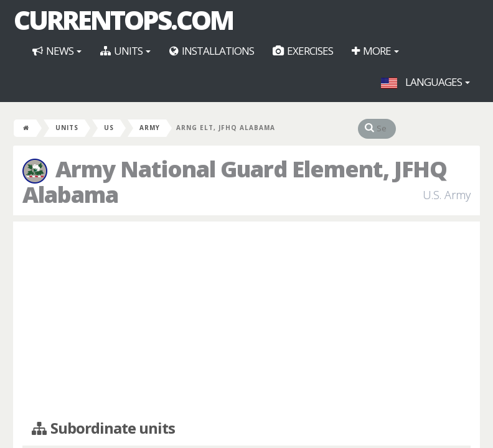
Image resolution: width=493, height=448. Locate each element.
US (109, 128)
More (375, 51)
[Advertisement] (247, 321)
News (57, 51)
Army (150, 128)
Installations (212, 51)
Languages (425, 82)
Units (125, 51)
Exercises (303, 51)
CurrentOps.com (123, 20)
